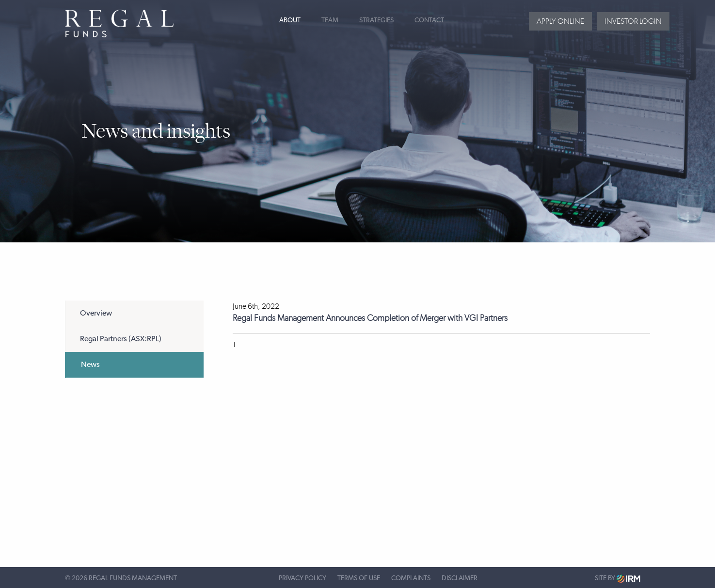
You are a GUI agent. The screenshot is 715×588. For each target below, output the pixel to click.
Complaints (411, 578)
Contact (429, 20)
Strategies (376, 20)
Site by (618, 579)
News (90, 365)
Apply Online (560, 21)
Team (330, 20)
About (290, 20)
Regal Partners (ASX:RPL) (121, 339)
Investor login (633, 21)
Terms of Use (359, 578)
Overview (96, 313)
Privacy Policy (302, 578)
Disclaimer (460, 578)
